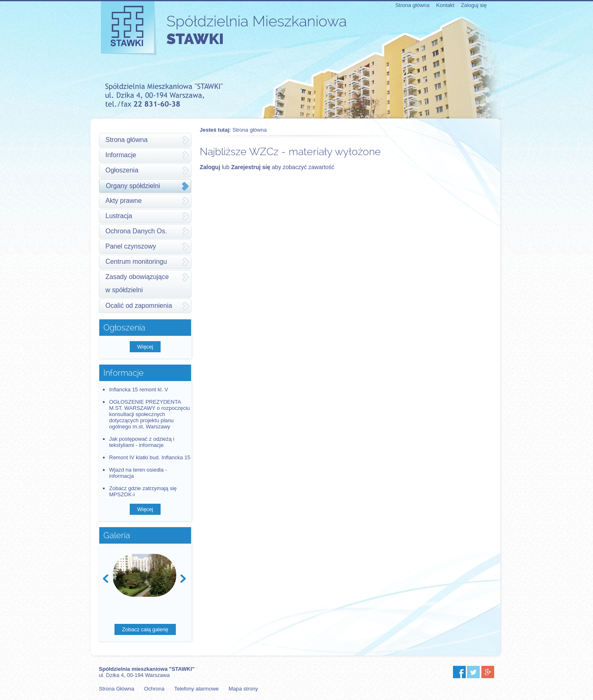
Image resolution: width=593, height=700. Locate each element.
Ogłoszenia (122, 170)
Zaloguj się (474, 5)
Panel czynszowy (131, 246)
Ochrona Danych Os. (136, 231)
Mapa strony (243, 689)
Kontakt (445, 5)
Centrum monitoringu (136, 262)
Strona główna (412, 5)
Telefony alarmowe (196, 689)
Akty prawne (124, 201)
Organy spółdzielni (133, 186)
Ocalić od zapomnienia (139, 306)
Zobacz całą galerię (145, 629)
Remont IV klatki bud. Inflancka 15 (150, 457)
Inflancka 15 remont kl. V (139, 390)
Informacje (121, 155)
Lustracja (119, 216)
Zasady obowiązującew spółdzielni (137, 283)
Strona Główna (117, 689)
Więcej (145, 347)
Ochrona (154, 689)
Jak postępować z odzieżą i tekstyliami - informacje (142, 442)
